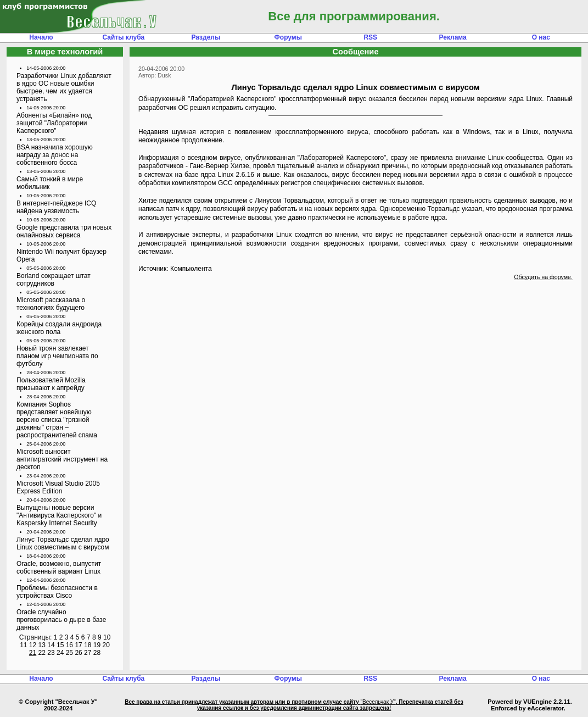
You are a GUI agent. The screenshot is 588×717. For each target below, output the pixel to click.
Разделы (206, 37)
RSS (370, 37)
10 (107, 637)
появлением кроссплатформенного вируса (301, 132)
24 (60, 653)
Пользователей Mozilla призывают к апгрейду (51, 384)
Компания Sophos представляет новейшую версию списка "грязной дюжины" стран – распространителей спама (57, 420)
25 (69, 653)
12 (33, 645)
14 (51, 645)
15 (60, 645)
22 (42, 653)
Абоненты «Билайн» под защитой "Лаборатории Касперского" (54, 123)
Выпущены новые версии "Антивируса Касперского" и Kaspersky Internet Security (59, 515)
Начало (41, 37)
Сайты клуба (124, 37)
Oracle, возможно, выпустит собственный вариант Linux (59, 568)
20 (106, 645)
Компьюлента (191, 269)
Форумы (288, 37)
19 (97, 645)
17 (78, 645)
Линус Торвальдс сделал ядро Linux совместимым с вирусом (63, 543)
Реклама (453, 37)
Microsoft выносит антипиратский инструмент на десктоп (62, 459)
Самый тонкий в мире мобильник (50, 183)
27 (88, 653)
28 (97, 653)
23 (51, 653)
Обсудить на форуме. (543, 277)
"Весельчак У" (378, 702)
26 (78, 653)
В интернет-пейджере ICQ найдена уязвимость (56, 207)
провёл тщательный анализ (296, 166)
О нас (541, 37)
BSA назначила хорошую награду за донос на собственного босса (55, 155)
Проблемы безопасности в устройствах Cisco (57, 592)
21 (33, 653)
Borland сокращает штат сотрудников (54, 280)
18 (88, 645)
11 (23, 645)
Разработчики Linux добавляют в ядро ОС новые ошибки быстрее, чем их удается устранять (64, 87)
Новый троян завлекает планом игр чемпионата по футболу (57, 356)
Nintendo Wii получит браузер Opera (61, 255)
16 (69, 645)
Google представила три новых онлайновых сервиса (64, 231)
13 (42, 645)
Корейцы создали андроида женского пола (59, 328)
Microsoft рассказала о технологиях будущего (51, 304)
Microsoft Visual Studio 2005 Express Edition (58, 487)
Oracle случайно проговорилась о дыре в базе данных (61, 620)
